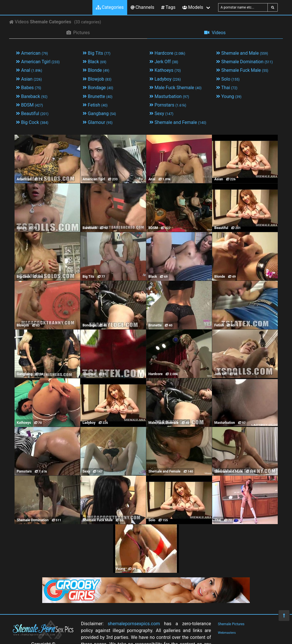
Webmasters (227, 633)
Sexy (161, 114)
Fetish (95, 105)
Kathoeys (165, 70)
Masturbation (169, 96)
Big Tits (97, 53)
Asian (29, 79)
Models (193, 7)
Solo (228, 79)
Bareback (32, 96)
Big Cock (32, 122)
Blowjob (97, 79)
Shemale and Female (178, 122)
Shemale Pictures (231, 624)
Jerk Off (164, 62)
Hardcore (167, 53)
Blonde (96, 70)
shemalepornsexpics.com (134, 624)
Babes (29, 88)
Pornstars (168, 105)
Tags (168, 7)
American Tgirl (38, 62)
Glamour (98, 122)
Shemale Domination (245, 62)
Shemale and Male (242, 53)
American (32, 53)
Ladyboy (165, 79)
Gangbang (99, 114)
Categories (110, 7)
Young (229, 96)
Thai (227, 88)
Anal (29, 70)
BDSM (29, 105)
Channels (142, 7)
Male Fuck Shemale (176, 88)
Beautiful (32, 114)
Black (95, 62)
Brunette (98, 96)
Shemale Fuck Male (242, 70)
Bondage (98, 88)
